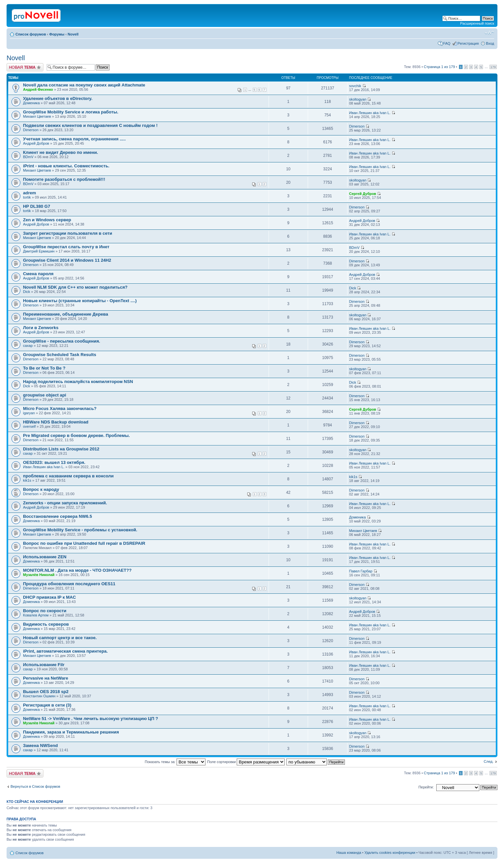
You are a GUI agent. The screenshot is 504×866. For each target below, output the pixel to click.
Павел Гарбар (361, 571)
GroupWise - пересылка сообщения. (62, 341)
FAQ (447, 43)
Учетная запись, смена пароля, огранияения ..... (74, 139)
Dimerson (31, 130)
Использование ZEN (45, 557)
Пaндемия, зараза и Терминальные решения (71, 732)
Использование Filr (44, 665)
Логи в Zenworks (41, 328)
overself (29, 426)
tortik (27, 197)
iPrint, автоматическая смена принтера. (65, 651)
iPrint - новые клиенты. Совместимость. (66, 166)
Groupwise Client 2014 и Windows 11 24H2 (67, 260)
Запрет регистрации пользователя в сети (68, 233)
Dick (26, 292)
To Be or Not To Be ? (44, 368)
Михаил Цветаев (37, 116)
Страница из (439, 67)
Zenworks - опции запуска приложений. (65, 503)
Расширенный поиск (477, 23)
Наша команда (349, 853)
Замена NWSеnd (40, 746)
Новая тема (25, 67)
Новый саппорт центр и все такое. (60, 638)
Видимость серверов (46, 624)
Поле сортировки (246, 762)
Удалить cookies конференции (390, 853)
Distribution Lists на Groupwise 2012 (61, 449)
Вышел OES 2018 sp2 (46, 692)
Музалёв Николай (39, 575)
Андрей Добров (36, 143)
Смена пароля (38, 274)
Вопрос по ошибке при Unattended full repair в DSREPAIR (84, 543)
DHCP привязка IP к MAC (49, 597)
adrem (30, 193)
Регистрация (468, 43)
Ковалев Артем (36, 615)
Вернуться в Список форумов (35, 786)
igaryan (29, 413)
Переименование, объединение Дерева (66, 314)
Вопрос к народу (41, 489)
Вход (490, 43)
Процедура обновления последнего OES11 (69, 584)
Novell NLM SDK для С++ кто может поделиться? (75, 287)
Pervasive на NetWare (46, 678)
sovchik (355, 86)
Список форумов (31, 34)
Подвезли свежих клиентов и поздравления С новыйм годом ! (90, 125)
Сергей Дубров (363, 194)
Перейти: (426, 787)
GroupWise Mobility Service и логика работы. (71, 112)
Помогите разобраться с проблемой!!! (64, 179)
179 (493, 67)
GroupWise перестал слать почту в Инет (66, 247)
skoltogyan (358, 99)
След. (489, 761)
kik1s (27, 480)
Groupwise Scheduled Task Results (60, 355)
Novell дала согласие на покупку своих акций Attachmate (84, 85)
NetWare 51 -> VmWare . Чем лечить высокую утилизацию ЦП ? (91, 719)
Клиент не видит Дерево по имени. (60, 152)
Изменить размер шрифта (489, 33)
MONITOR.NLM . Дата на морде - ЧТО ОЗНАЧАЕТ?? (77, 570)
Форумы (57, 34)
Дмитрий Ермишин (39, 251)
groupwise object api (45, 395)
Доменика (31, 103)
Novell (73, 34)
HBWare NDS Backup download (56, 422)
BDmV (28, 157)
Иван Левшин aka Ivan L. (370, 113)
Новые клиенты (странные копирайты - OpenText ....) (80, 301)
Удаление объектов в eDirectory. (58, 98)
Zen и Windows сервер (47, 220)
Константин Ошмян (39, 696)
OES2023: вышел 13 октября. (54, 462)
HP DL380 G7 (37, 206)
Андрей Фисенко (38, 89)
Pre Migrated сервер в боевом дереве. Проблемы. (76, 435)
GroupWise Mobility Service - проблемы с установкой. (80, 530)
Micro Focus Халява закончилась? (60, 409)
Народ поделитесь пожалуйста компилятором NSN (78, 382)
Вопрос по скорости (45, 611)
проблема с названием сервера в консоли (68, 476)
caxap (28, 346)
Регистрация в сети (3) (47, 705)
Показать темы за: (175, 762)
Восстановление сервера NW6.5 (58, 516)
